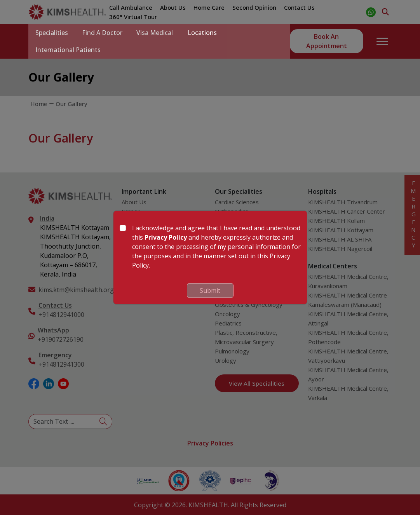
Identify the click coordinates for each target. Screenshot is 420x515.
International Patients (69, 50)
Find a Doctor (105, 33)
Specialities (52, 33)
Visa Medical (159, 33)
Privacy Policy (166, 237)
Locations (207, 33)
